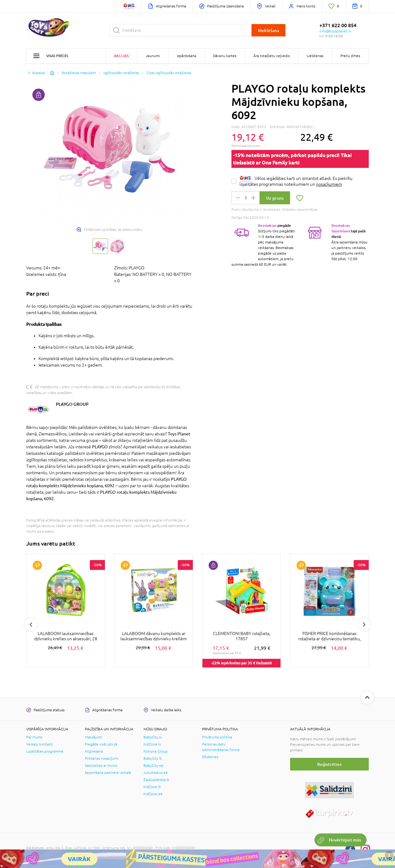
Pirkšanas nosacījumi (102, 758)
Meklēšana (268, 30)
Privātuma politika (217, 737)
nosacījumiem (329, 184)
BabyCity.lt (153, 758)
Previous (31, 625)
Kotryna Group (156, 751)
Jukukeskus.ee (156, 773)
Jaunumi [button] (153, 56)
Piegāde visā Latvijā (101, 744)
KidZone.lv (152, 744)
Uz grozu (275, 198)
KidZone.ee (153, 794)
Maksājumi (94, 737)
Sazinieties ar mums (101, 766)
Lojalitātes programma (45, 751)
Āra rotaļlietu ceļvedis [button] (272, 56)
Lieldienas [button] (315, 56)
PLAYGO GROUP (72, 404)
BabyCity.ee (154, 766)
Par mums (34, 737)
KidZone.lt (152, 787)
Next (364, 625)
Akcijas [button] (121, 56)
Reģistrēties (329, 764)
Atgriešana (94, 751)
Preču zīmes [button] (350, 56)
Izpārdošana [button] (187, 56)
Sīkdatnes (210, 757)
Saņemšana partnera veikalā (108, 773)
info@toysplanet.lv (335, 31)
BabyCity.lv (153, 737)
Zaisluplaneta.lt (156, 780)
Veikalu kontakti (40, 744)
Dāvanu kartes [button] (225, 56)
